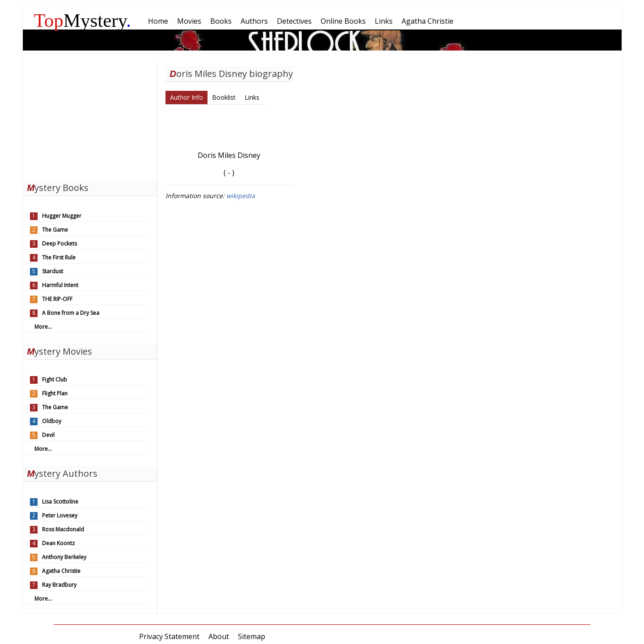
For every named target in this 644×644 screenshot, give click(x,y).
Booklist (224, 97)
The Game (55, 230)
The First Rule (59, 257)
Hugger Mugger (62, 216)
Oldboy (52, 421)
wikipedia (241, 196)
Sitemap (252, 636)
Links (252, 97)
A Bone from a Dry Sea (71, 313)
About (219, 636)
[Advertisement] (90, 120)
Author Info (186, 97)
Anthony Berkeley (64, 557)
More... (43, 327)
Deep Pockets (59, 244)
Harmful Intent (60, 285)
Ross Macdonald (63, 529)
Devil (48, 435)
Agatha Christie (61, 571)
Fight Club (55, 379)
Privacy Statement (169, 636)
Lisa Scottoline (60, 502)
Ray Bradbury (59, 585)
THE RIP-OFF (57, 299)
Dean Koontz (58, 543)
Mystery (83, 20)
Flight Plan (55, 393)
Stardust (53, 271)
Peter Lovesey (60, 515)
